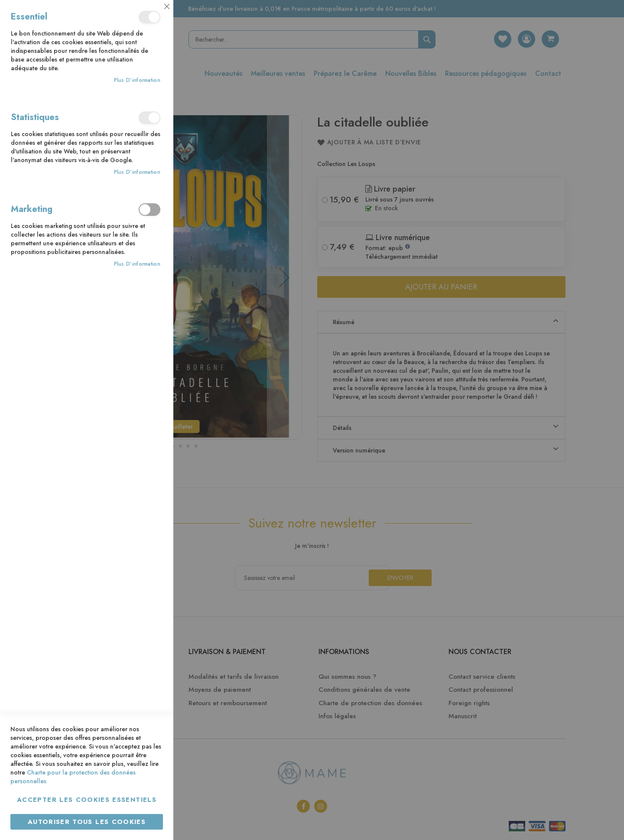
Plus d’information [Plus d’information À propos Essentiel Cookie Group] (137, 80)
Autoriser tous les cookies (87, 822)
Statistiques (149, 118)
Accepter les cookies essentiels (87, 800)
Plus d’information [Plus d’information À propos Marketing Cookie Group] (137, 264)
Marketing (149, 210)
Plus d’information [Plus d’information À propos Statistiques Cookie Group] (137, 172)
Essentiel (149, 17)
